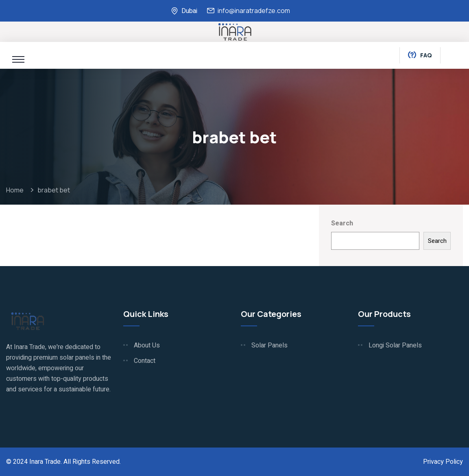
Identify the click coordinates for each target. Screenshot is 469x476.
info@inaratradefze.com (254, 11)
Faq (420, 56)
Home (16, 190)
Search (342, 223)
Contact (145, 361)
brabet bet (54, 190)
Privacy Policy (443, 462)
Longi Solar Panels (395, 345)
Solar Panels (269, 345)
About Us (147, 345)
